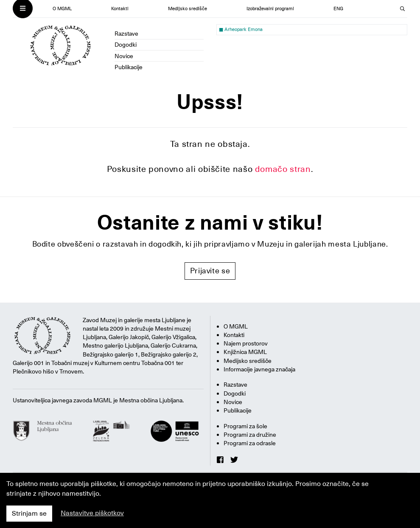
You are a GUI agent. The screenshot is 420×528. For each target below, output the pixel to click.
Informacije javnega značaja (259, 369)
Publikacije (129, 67)
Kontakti (120, 9)
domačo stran (283, 169)
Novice (124, 56)
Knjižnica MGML (245, 352)
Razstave (126, 34)
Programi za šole (245, 426)
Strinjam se (29, 514)
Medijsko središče (188, 9)
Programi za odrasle (250, 443)
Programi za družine (250, 435)
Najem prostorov (246, 343)
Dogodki (126, 45)
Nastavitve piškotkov (92, 513)
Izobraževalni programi (270, 9)
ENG (338, 9)
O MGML (62, 9)
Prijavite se (210, 271)
